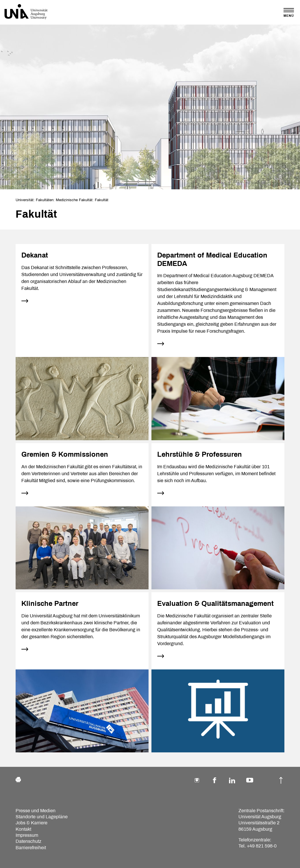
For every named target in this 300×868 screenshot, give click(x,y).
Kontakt (23, 829)
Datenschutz (28, 841)
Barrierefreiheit (31, 848)
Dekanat (35, 255)
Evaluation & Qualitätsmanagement (215, 604)
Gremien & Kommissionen (65, 454)
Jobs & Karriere (32, 823)
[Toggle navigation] (289, 13)
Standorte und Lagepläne (42, 817)
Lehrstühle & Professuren (200, 454)
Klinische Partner (50, 604)
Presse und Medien (36, 811)
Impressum (27, 835)
